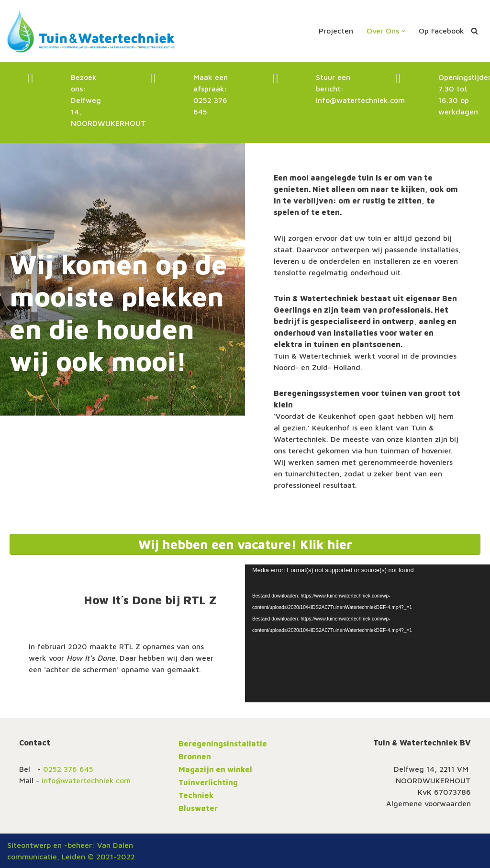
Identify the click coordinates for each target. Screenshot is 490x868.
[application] (367, 633)
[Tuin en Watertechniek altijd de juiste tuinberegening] (91, 31)
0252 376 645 (68, 769)
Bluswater (198, 808)
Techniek (196, 795)
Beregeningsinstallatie (223, 744)
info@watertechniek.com (360, 100)
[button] (403, 31)
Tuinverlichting (208, 782)
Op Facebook (441, 31)
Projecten (336, 31)
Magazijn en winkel (215, 769)
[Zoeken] (474, 31)
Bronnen (195, 756)
